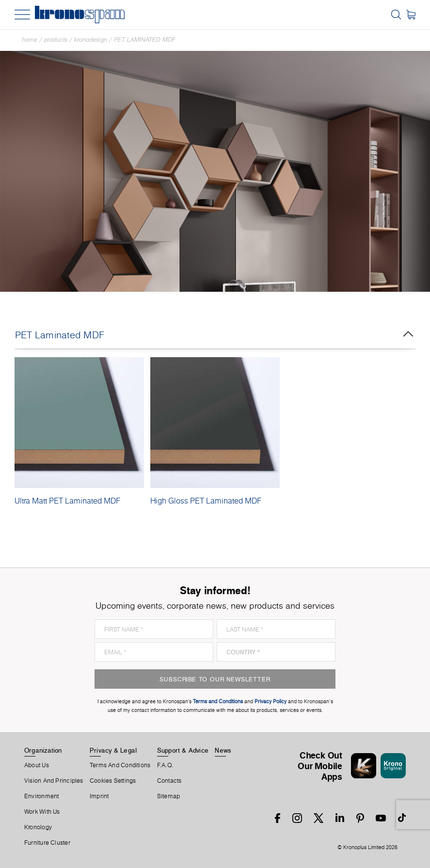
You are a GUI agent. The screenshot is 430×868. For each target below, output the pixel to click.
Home (30, 39)
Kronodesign (91, 39)
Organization (43, 750)
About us (37, 765)
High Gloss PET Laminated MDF (206, 501)
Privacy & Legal (113, 750)
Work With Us (42, 812)
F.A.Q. (165, 765)
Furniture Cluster (47, 843)
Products (56, 39)
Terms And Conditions (120, 765)
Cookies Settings (113, 781)
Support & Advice (183, 750)
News (223, 750)
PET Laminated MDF (145, 39)
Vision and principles (54, 781)
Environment (41, 796)
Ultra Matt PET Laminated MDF (67, 501)
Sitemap (169, 796)
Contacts (169, 781)
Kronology (38, 827)
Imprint (99, 796)
